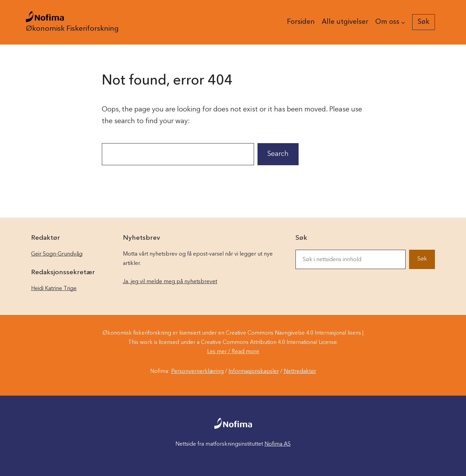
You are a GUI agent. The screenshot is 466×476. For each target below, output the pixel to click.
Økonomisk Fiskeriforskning (72, 29)
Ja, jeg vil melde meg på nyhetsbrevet (170, 282)
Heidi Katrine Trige (54, 289)
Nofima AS (278, 444)
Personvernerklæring (197, 371)
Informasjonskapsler (254, 371)
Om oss (387, 22)
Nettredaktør (300, 371)
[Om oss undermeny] (403, 22)
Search (278, 154)
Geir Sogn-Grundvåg (57, 254)
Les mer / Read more (233, 352)
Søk (422, 259)
